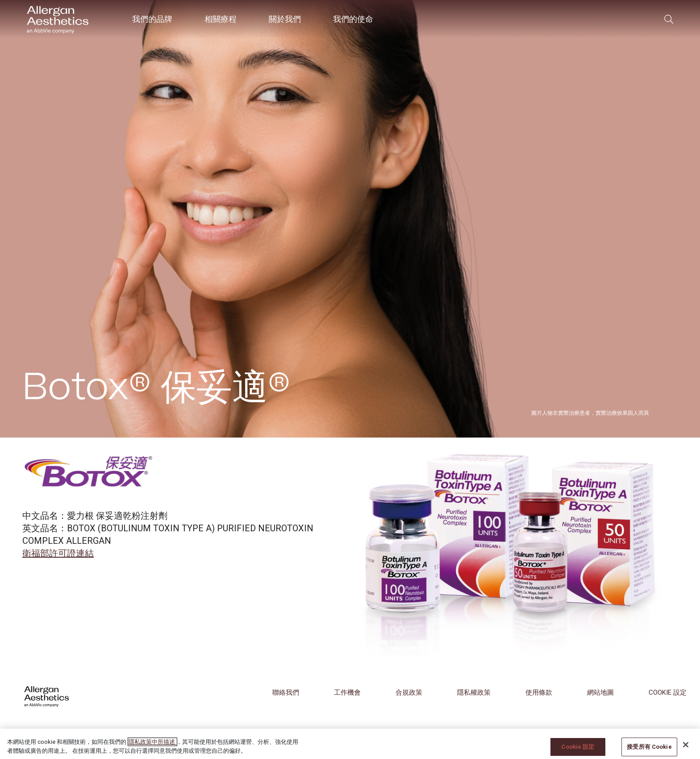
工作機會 (347, 692)
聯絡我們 (286, 692)
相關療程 (221, 19)
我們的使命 (353, 19)
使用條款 (539, 692)
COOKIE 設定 (668, 692)
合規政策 (409, 692)
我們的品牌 (152, 19)
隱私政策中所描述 (152, 750)
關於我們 (285, 19)
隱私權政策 (474, 692)
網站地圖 (600, 692)
